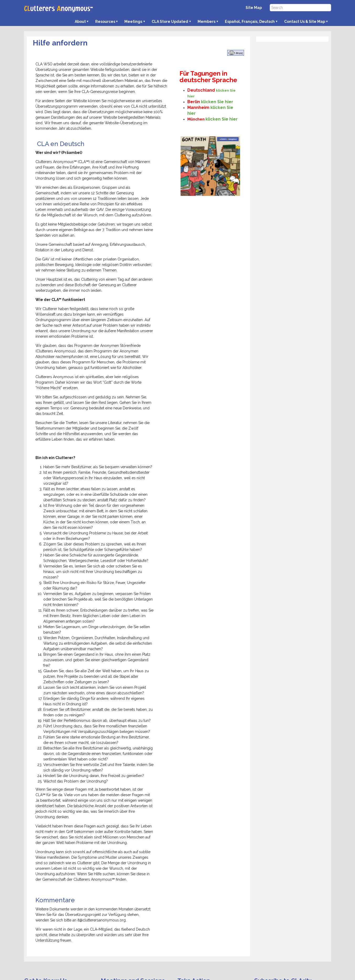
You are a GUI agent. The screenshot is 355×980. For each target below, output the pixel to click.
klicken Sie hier (217, 102)
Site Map (254, 8)
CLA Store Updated (170, 22)
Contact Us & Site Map (305, 22)
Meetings (133, 22)
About (80, 22)
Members (206, 22)
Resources (105, 22)
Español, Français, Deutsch (250, 22)
